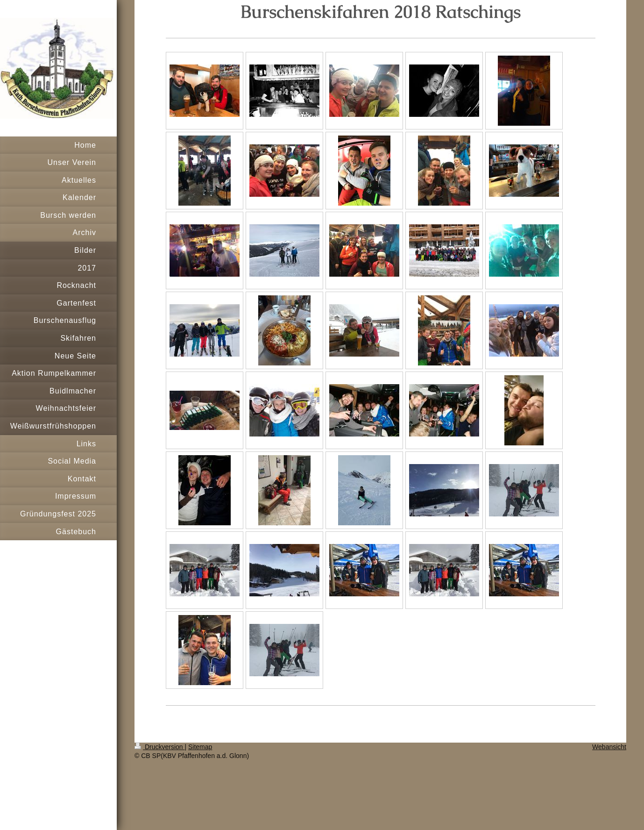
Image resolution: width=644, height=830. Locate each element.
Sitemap (200, 747)
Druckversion (159, 747)
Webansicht (609, 747)
